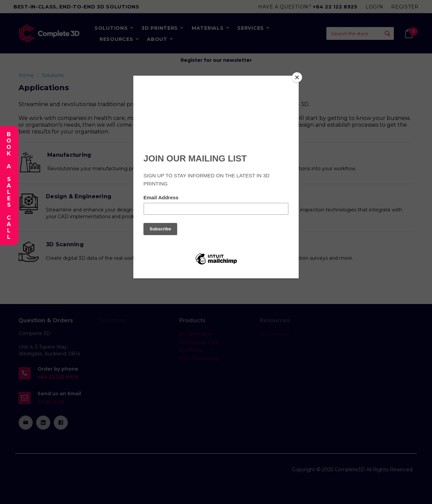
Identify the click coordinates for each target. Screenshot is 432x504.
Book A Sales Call (9, 186)
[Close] (297, 77)
